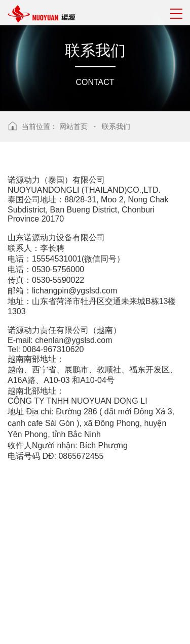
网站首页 (73, 126)
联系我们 (116, 126)
